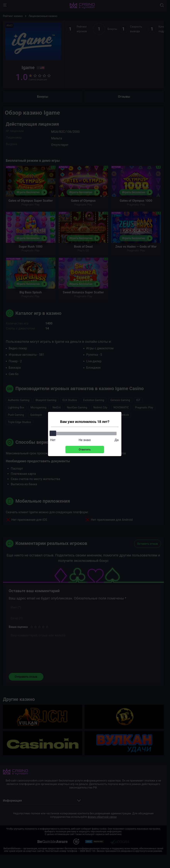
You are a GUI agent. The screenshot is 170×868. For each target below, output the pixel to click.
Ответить (85, 450)
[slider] (53, 433)
